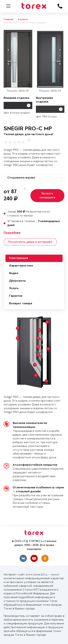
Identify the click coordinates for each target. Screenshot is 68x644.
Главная (8, 20)
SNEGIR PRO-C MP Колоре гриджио (25, 23)
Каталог (23, 20)
